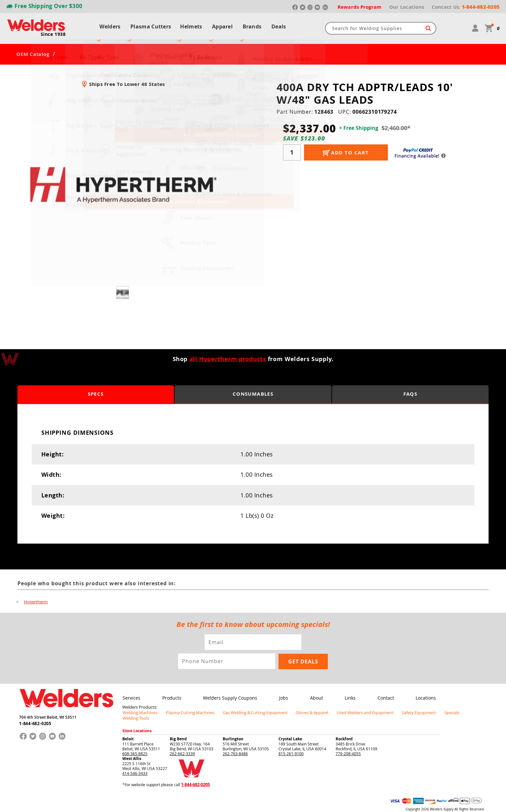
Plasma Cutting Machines (186, 706)
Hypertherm (36, 596)
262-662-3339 (182, 742)
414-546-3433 (135, 761)
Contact (381, 692)
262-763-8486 (235, 742)
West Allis (132, 747)
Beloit (128, 727)
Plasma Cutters (149, 25)
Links (347, 692)
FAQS (410, 388)
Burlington (233, 727)
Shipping (439, 802)
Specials (431, 706)
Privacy (426, 802)
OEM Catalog (33, 48)
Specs (96, 388)
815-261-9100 (291, 742)
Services (131, 692)
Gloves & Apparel (300, 706)
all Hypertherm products (228, 353)
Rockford (344, 727)
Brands (254, 25)
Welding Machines (139, 706)
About (313, 692)
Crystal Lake (290, 727)
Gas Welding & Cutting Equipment (246, 706)
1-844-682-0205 (35, 716)
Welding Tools (458, 706)
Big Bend (178, 727)
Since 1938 (53, 31)
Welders (107, 25)
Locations (421, 692)
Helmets (190, 25)
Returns (412, 802)
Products (171, 692)
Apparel (223, 25)
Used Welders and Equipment (350, 706)
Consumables (253, 388)
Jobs (281, 692)
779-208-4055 (348, 742)
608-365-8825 (135, 742)
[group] (123, 179)
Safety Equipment (400, 706)
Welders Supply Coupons (228, 692)
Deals (282, 25)
